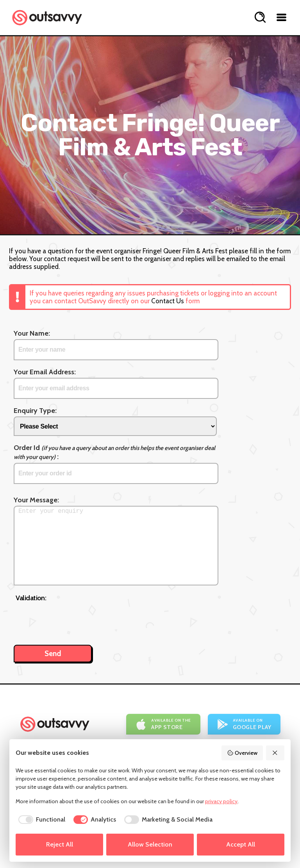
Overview (242, 753)
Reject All (60, 844)
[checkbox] (40, 820)
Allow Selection (150, 844)
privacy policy (221, 801)
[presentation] (75, 619)
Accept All (241, 844)
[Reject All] (275, 753)
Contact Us (168, 301)
